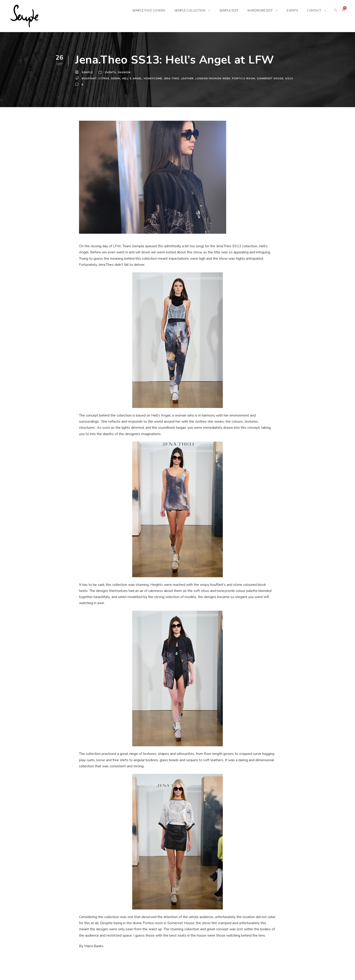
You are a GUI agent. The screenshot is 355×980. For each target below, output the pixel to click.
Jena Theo (173, 77)
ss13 (79, 82)
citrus (104, 77)
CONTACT (314, 11)
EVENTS (291, 11)
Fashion (125, 73)
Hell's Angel (132, 77)
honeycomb (154, 77)
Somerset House (273, 77)
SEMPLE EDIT (225, 11)
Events (111, 73)
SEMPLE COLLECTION (184, 11)
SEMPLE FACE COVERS (141, 11)
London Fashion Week (216, 77)
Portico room (246, 77)
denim (116, 77)
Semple (88, 73)
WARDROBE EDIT (258, 11)
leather (190, 77)
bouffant (89, 77)
